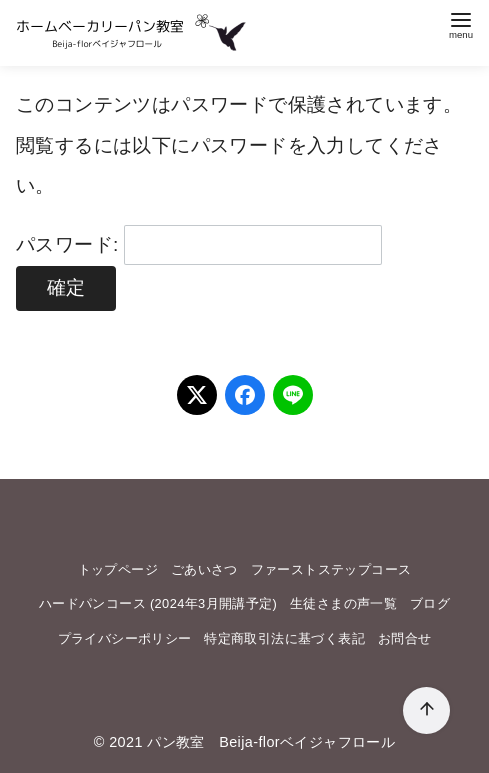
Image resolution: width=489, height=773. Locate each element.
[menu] (461, 23)
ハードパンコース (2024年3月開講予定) (158, 603)
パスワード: (199, 244)
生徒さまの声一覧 (343, 603)
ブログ (430, 603)
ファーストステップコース (331, 569)
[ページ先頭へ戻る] (426, 710)
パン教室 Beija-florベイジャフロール (271, 742)
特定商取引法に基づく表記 (284, 638)
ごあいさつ (204, 569)
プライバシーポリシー (125, 638)
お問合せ (405, 638)
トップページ (118, 569)
